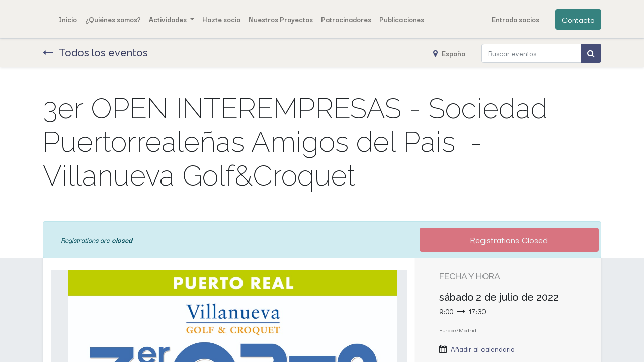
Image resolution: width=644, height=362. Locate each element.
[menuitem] (68, 19)
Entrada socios (515, 19)
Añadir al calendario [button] (483, 349)
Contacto (578, 19)
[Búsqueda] (591, 53)
